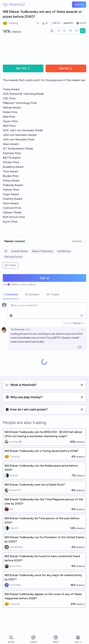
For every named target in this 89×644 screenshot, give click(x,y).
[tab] (11, 295)
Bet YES (23, 68)
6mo (28, 329)
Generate (77, 241)
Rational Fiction (13, 257)
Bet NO (66, 68)
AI (6, 251)
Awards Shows (19, 251)
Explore (33, 639)
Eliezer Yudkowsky (42, 251)
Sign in (78, 639)
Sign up (79, 4)
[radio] (59, 31)
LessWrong (64, 251)
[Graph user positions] (52, 31)
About (56, 639)
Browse (11, 639)
